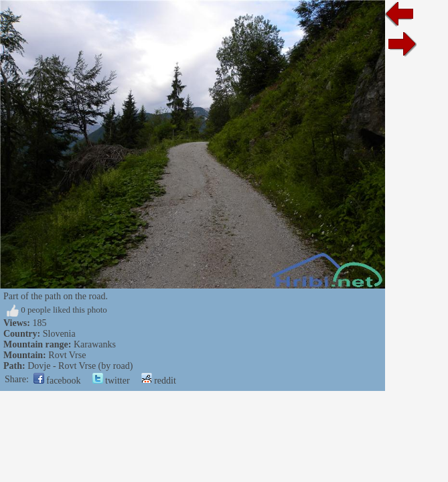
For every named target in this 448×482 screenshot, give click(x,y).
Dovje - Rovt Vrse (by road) (80, 366)
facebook (57, 381)
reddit (159, 381)
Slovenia (59, 334)
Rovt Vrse (67, 355)
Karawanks (95, 344)
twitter (111, 381)
